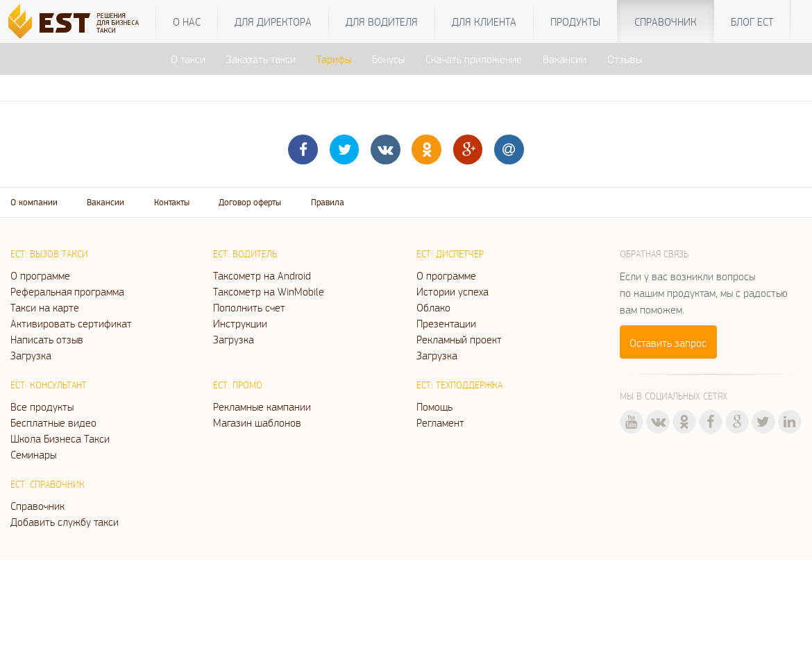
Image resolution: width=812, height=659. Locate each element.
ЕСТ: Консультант (49, 385)
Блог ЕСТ (752, 22)
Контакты (172, 202)
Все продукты (42, 406)
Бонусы (388, 59)
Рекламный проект (459, 339)
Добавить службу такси (65, 522)
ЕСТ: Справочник (48, 484)
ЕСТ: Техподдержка (459, 385)
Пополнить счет (249, 307)
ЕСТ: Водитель (245, 254)
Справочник (666, 22)
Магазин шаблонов (257, 422)
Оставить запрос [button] (668, 343)
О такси (188, 59)
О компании (34, 202)
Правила (328, 202)
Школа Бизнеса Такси (60, 438)
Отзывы (625, 59)
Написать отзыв (47, 339)
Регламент (440, 422)
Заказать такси (261, 59)
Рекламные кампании (262, 406)
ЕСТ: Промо (238, 385)
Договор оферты (250, 202)
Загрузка (31, 355)
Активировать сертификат (71, 323)
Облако (433, 307)
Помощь (434, 406)
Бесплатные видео (53, 422)
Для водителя (382, 22)
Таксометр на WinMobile (269, 291)
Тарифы (334, 59)
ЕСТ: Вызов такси (49, 254)
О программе (40, 275)
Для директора (273, 22)
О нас (187, 22)
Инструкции (240, 323)
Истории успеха (452, 291)
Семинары (33, 454)
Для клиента (484, 22)
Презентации (446, 323)
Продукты (575, 22)
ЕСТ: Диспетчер (450, 254)
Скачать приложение (474, 59)
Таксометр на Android (262, 275)
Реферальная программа (67, 291)
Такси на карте (45, 307)
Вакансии (565, 59)
